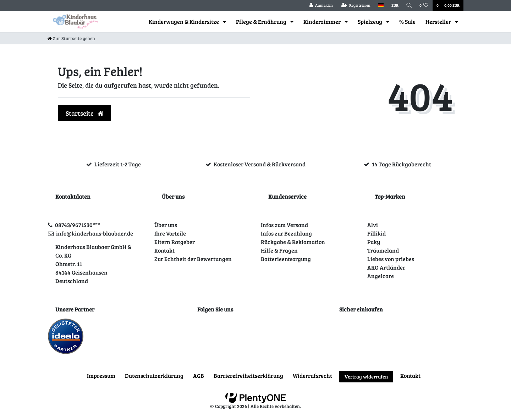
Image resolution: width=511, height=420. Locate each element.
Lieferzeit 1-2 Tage (118, 164)
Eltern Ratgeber (175, 242)
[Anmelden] (320, 5)
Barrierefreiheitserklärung (248, 375)
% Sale (407, 21)
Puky (374, 242)
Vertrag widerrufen (366, 377)
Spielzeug (370, 21)
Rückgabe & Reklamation (293, 242)
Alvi (373, 225)
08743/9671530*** (78, 225)
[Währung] (394, 5)
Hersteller (439, 21)
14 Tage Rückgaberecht (402, 164)
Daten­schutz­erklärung (154, 375)
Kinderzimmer (323, 21)
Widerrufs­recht (312, 375)
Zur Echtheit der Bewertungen (193, 259)
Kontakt (164, 250)
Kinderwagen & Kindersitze (184, 21)
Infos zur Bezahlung (286, 233)
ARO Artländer (386, 267)
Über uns (166, 225)
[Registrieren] (355, 5)
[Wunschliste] (424, 5)
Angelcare (381, 276)
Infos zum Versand (284, 225)
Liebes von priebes (391, 259)
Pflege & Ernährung (262, 21)
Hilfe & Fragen (279, 250)
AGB (199, 375)
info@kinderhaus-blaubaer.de (95, 233)
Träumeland (383, 250)
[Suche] (408, 5)
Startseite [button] (84, 113)
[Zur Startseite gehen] (71, 38)
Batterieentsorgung (286, 259)
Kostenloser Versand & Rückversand (260, 164)
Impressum (101, 375)
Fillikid (377, 233)
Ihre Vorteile (170, 233)
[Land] (380, 5)
